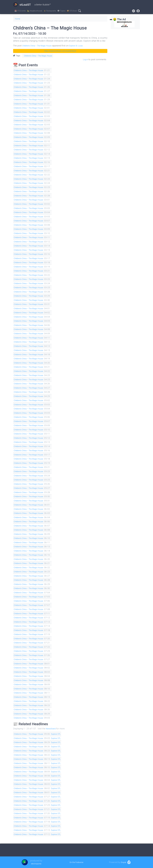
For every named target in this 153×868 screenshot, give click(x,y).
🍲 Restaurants (50, 11)
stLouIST (22, 5)
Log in (85, 59)
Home (18, 19)
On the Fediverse (76, 862)
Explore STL (62, 734)
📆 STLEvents (20, 11)
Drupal (123, 862)
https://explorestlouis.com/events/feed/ (60, 51)
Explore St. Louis (83, 46)
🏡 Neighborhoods (35, 11)
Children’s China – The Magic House (40, 46)
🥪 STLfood (72, 11)
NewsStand (51, 729)
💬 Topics (61, 11)
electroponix (36, 864)
